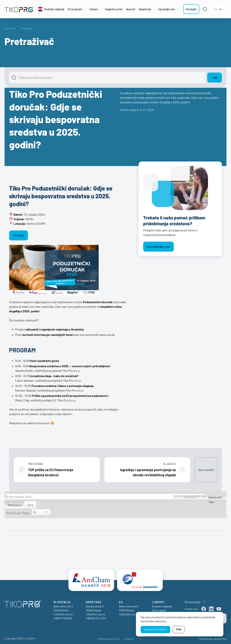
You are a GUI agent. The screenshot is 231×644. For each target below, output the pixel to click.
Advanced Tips (215, 500)
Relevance (15, 505)
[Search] (90, 497)
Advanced (191, 497)
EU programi (159, 609)
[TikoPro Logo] (19, 9)
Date (30, 505)
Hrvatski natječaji (162, 605)
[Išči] (107, 78)
